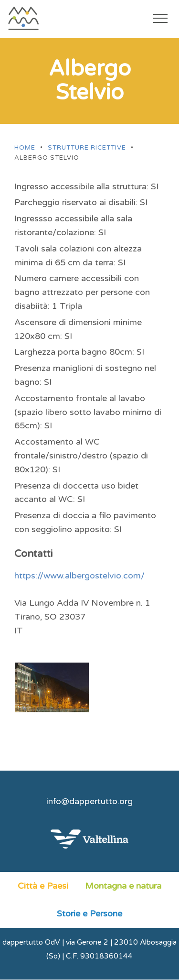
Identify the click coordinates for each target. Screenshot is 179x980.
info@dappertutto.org (89, 801)
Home (25, 148)
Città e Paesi (43, 886)
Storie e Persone (89, 914)
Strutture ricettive (87, 148)
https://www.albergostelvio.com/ (79, 576)
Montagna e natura (123, 886)
